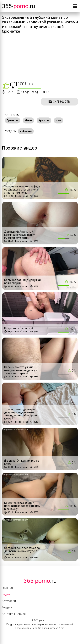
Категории (9, 601)
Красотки (44, 120)
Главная (7, 588)
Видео (6, 594)
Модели (7, 607)
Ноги (59, 120)
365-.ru (19, 6)
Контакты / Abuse (14, 614)
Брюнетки (13, 120)
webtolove (26, 131)
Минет (28, 120)
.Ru (40, 581)
